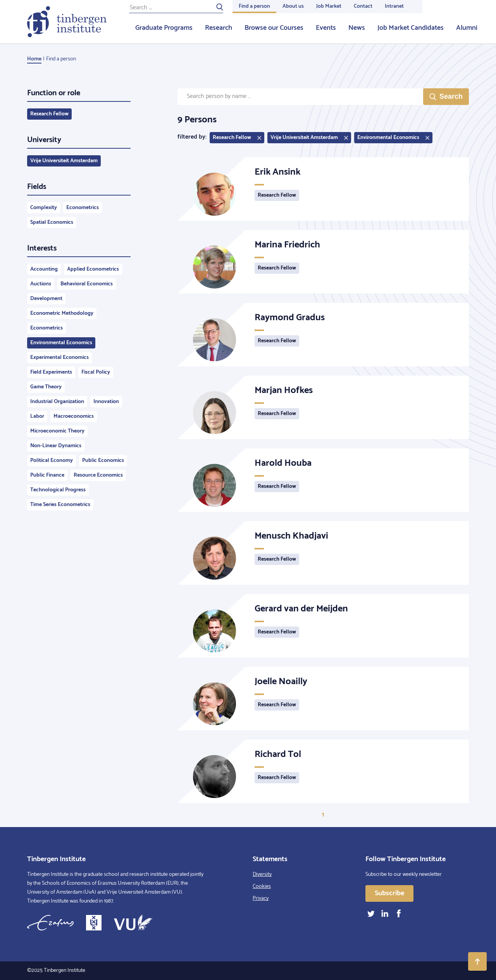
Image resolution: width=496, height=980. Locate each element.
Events (326, 28)
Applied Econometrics (93, 269)
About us (293, 6)
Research (219, 28)
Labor (37, 416)
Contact (363, 6)
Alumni (467, 28)
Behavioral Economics (87, 284)
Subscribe (389, 893)
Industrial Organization (57, 402)
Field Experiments (51, 372)
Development (46, 299)
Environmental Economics (61, 343)
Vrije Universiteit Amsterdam (64, 161)
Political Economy (52, 461)
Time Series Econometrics (60, 505)
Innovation (106, 402)
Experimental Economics (59, 358)
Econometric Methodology (62, 313)
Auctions (41, 284)
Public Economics (103, 461)
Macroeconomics (74, 416)
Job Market (329, 6)
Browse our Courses (274, 28)
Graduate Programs (164, 28)
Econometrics (83, 208)
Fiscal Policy (96, 372)
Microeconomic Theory (57, 431)
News (357, 28)
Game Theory (46, 387)
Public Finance (47, 475)
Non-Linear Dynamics (56, 446)
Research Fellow (49, 114)
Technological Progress (58, 490)
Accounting (44, 269)
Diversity (262, 874)
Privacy (261, 898)
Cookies (262, 886)
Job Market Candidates (411, 28)
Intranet (394, 6)
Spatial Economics (52, 222)
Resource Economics (98, 475)
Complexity (44, 208)
